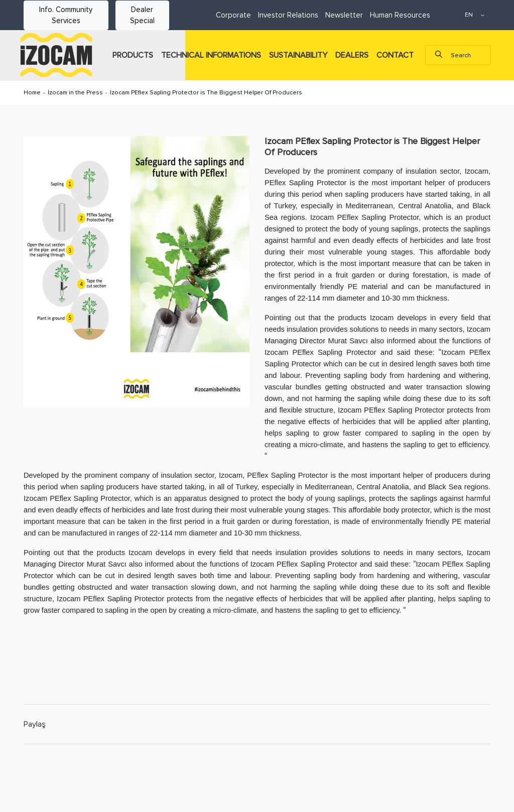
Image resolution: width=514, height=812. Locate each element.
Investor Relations (288, 15)
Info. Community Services (66, 15)
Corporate (233, 15)
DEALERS (352, 55)
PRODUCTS (133, 55)
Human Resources (400, 15)
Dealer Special (142, 15)
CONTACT (395, 55)
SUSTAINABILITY (298, 55)
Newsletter (344, 15)
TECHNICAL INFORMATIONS (211, 55)
